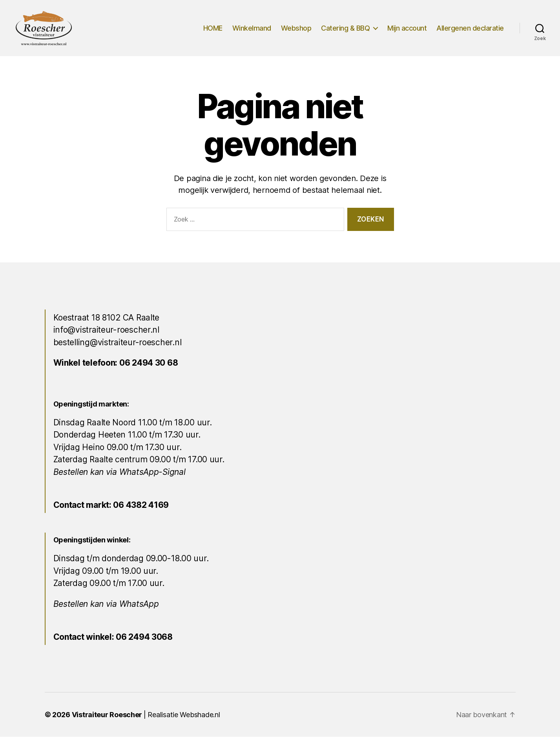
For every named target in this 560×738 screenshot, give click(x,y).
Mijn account (407, 28)
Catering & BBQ (345, 28)
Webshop (296, 28)
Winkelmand (252, 28)
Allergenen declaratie (470, 28)
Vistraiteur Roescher (107, 716)
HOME (213, 28)
